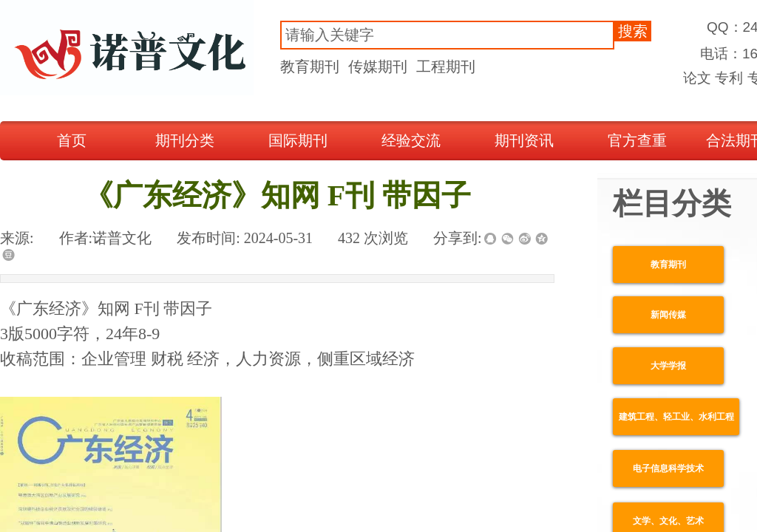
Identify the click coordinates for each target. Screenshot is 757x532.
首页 (72, 140)
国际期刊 (298, 140)
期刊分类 (185, 140)
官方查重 (637, 140)
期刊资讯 (524, 140)
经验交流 (411, 140)
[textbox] (447, 35)
